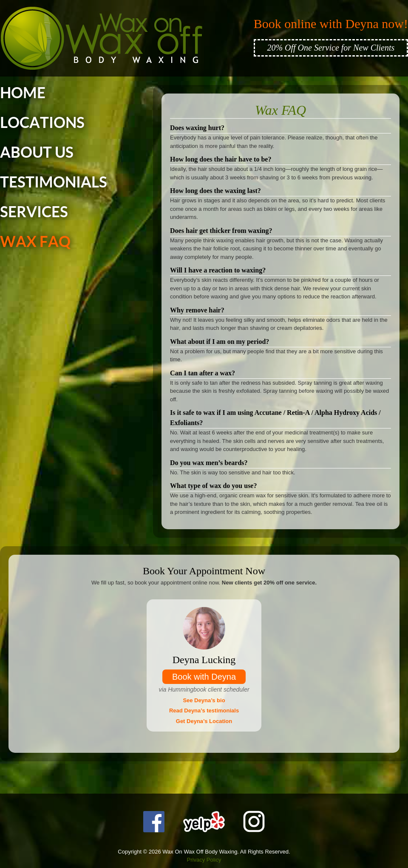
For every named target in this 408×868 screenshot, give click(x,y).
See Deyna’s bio (204, 700)
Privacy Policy (204, 860)
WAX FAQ (35, 242)
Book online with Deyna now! (331, 24)
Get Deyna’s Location (204, 721)
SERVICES (34, 212)
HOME (23, 93)
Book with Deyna (204, 677)
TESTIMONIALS (54, 182)
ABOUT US (37, 153)
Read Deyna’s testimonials (204, 711)
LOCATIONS (42, 123)
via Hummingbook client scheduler (204, 689)
